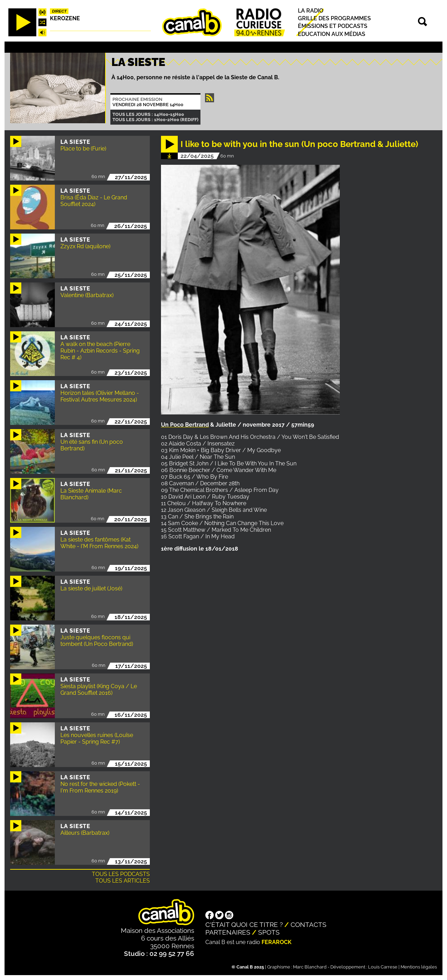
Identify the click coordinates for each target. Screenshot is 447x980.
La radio (311, 11)
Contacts (309, 924)
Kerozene (65, 18)
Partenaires (228, 932)
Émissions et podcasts (333, 26)
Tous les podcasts (121, 874)
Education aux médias (332, 34)
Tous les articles (123, 881)
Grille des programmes (334, 18)
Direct (59, 11)
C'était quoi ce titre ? (244, 924)
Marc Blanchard (310, 967)
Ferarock (277, 942)
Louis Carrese (383, 967)
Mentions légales (419, 967)
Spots (269, 932)
